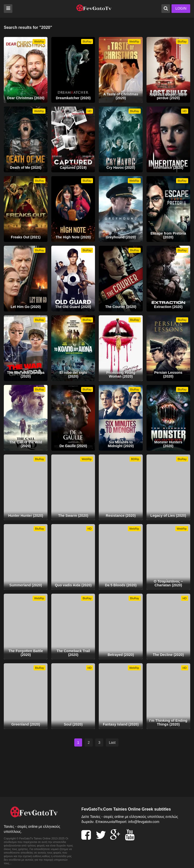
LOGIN (181, 8)
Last (112, 742)
